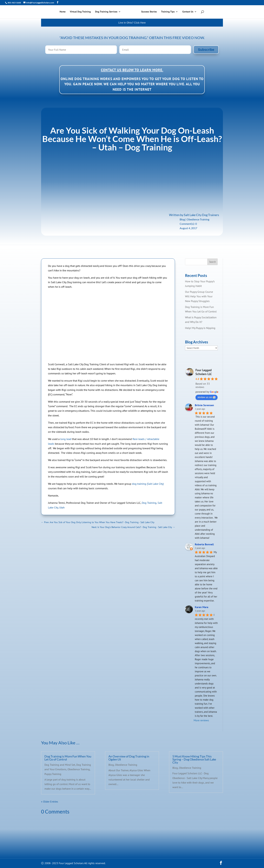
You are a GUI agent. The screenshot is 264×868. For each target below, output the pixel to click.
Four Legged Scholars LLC (204, 372)
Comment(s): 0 (188, 224)
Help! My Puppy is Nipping (200, 328)
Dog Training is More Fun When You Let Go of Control (68, 758)
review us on (207, 397)
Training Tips (167, 12)
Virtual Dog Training (81, 12)
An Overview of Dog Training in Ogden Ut (129, 758)
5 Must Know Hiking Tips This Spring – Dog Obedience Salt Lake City (194, 759)
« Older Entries (50, 802)
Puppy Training (53, 774)
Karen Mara (202, 607)
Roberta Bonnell (204, 544)
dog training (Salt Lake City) (148, 484)
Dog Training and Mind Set (60, 765)
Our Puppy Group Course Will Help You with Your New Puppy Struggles (199, 296)
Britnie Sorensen (204, 405)
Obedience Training (198, 219)
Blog (182, 219)
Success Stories (148, 12)
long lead (66, 439)
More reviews (201, 720)
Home (64, 12)
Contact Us (187, 12)
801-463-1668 (14, 3)
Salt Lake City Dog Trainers (201, 215)
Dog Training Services (107, 12)
